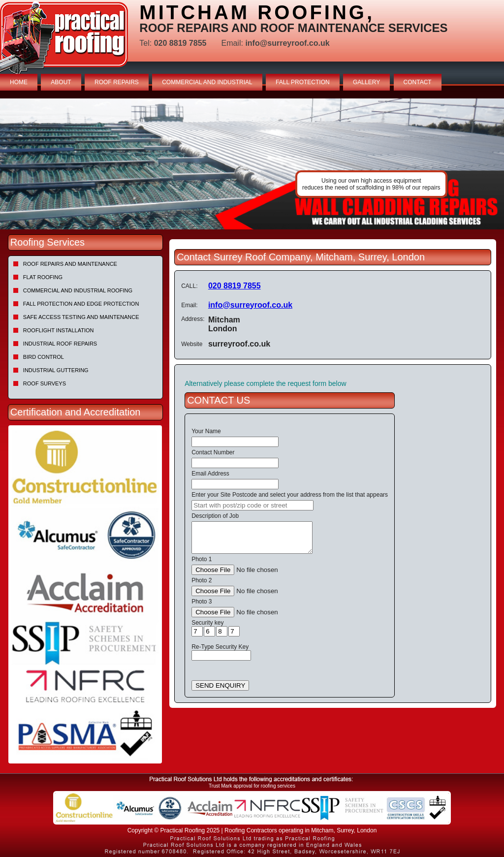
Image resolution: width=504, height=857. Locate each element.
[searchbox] (252, 505)
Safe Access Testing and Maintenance (81, 317)
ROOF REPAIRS (117, 82)
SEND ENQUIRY (220, 685)
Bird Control (44, 357)
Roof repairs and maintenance (70, 264)
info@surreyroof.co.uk (250, 305)
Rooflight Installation (59, 330)
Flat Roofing (43, 277)
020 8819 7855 (235, 286)
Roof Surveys (45, 383)
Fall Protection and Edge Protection (81, 304)
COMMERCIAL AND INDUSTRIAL (207, 82)
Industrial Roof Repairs (60, 344)
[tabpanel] (252, 164)
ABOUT (61, 82)
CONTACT (418, 82)
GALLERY (366, 82)
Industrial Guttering (56, 370)
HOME (19, 82)
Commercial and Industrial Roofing (78, 290)
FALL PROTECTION (303, 82)
